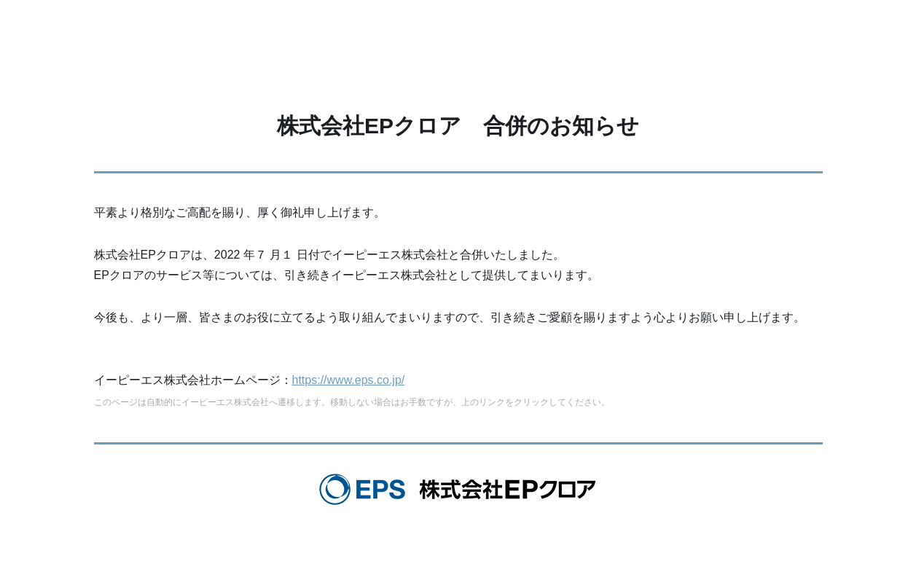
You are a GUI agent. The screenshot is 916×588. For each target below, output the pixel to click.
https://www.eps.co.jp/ (349, 380)
